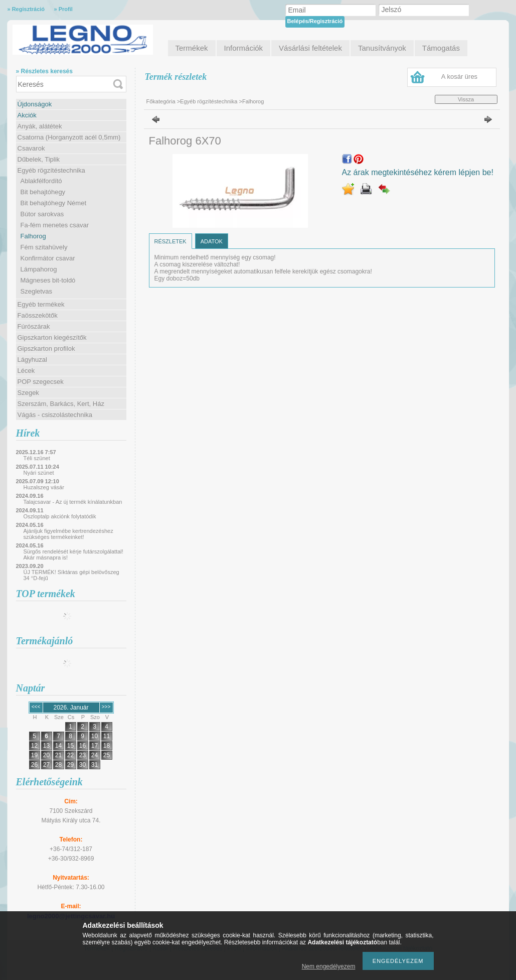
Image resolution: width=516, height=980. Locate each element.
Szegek (28, 393)
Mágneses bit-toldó (48, 280)
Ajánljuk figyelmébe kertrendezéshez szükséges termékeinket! (68, 534)
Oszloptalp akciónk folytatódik (60, 516)
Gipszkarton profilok (46, 348)
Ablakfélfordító (41, 181)
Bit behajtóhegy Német (54, 203)
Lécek (26, 371)
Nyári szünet (39, 473)
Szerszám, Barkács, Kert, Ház (61, 404)
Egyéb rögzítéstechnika (51, 170)
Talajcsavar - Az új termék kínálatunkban (73, 502)
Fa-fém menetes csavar (55, 225)
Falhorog (33, 236)
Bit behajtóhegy (43, 192)
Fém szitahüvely (44, 247)
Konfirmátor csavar (48, 258)
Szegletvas (37, 291)
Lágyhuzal (32, 360)
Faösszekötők (38, 315)
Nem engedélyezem (329, 966)
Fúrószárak (34, 326)
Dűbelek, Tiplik (39, 159)
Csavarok (31, 148)
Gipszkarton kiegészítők (52, 337)
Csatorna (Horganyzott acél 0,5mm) (69, 137)
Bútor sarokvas (42, 214)
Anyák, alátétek (40, 126)
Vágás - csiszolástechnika (55, 415)
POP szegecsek (41, 382)
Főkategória (161, 101)
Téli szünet (37, 458)
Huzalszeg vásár (44, 487)
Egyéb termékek (41, 304)
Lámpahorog (39, 269)
